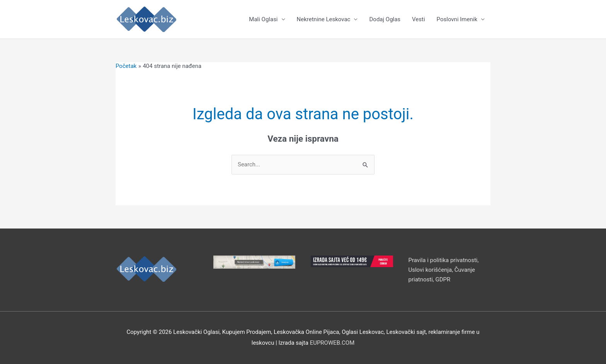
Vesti (418, 19)
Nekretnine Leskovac (324, 19)
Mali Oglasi (263, 19)
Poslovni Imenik (457, 19)
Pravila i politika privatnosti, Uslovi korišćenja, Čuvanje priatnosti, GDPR (444, 270)
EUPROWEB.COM (332, 343)
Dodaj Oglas (385, 19)
